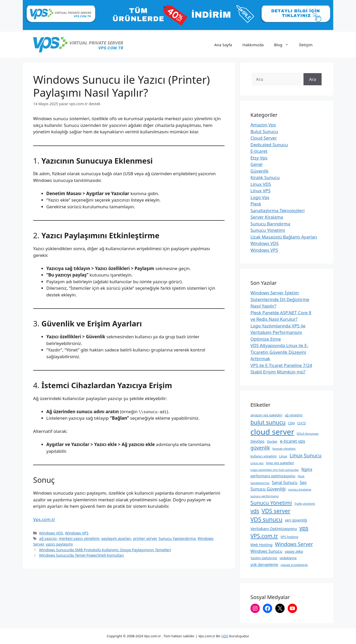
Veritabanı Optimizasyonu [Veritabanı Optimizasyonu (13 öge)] (274, 528)
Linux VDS (261, 184)
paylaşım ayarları (116, 538)
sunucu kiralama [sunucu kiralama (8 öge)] (300, 489)
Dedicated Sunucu (269, 145)
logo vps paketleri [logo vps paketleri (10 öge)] (280, 463)
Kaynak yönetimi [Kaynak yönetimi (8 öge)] (284, 449)
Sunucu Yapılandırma (177, 538)
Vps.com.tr (44, 519)
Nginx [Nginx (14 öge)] (307, 469)
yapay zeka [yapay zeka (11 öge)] (294, 551)
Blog (284, 45)
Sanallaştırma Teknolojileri (277, 210)
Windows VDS (51, 533)
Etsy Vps (259, 158)
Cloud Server (264, 138)
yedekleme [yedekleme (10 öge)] (288, 558)
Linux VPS (261, 191)
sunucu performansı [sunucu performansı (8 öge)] (265, 496)
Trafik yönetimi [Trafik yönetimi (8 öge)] (305, 504)
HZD (225, 636)
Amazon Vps (263, 125)
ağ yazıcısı (48, 538)
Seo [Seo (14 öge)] (303, 482)
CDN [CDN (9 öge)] (291, 423)
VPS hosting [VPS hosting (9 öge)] (289, 537)
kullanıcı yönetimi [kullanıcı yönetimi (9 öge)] (264, 456)
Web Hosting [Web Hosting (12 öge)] (261, 545)
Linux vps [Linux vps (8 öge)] (257, 463)
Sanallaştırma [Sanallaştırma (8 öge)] (260, 483)
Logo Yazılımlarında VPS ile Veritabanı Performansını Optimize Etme (278, 332)
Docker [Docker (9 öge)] (272, 442)
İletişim (306, 45)
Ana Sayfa (223, 45)
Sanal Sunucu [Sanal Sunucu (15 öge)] (285, 482)
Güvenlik (259, 171)
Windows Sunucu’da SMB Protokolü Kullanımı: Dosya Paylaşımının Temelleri (105, 550)
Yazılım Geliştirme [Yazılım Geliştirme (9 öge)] (264, 558)
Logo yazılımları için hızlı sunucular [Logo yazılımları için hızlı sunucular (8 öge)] (275, 470)
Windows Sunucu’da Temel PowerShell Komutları (81, 555)
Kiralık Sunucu (265, 177)
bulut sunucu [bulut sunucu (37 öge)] (268, 422)
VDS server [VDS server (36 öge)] (276, 511)
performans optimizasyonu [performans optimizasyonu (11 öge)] (273, 476)
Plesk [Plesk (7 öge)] (301, 476)
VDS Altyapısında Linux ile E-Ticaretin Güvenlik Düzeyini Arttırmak (279, 352)
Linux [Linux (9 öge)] (283, 456)
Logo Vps (260, 197)
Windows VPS (77, 533)
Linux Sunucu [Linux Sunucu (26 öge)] (306, 455)
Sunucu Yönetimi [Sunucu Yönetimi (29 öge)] (271, 503)
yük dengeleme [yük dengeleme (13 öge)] (264, 564)
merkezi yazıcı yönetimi (79, 538)
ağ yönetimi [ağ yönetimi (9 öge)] (294, 415)
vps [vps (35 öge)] (304, 528)
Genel (256, 164)
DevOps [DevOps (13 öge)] (257, 441)
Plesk (256, 204)
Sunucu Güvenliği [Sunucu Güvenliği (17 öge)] (268, 489)
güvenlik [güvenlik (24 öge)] (260, 448)
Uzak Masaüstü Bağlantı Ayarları (284, 237)
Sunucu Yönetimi (268, 230)
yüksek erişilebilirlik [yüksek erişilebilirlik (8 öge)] (294, 565)
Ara (312, 79)
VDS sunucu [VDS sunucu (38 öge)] (266, 519)
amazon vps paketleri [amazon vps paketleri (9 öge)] (266, 415)
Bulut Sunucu (264, 131)
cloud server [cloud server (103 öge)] (272, 432)
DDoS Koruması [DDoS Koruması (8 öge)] (308, 434)
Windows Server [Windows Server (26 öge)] (294, 544)
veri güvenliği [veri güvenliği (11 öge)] (296, 520)
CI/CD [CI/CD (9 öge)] (302, 423)
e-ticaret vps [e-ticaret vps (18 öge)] (292, 441)
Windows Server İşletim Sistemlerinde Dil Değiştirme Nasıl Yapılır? (280, 299)
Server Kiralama (267, 217)
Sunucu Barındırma (270, 224)
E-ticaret (259, 151)
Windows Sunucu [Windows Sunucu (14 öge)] (266, 551)
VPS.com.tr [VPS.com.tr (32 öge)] (264, 536)
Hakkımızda (253, 45)
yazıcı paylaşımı (59, 544)
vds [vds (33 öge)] (255, 511)
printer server (145, 538)
